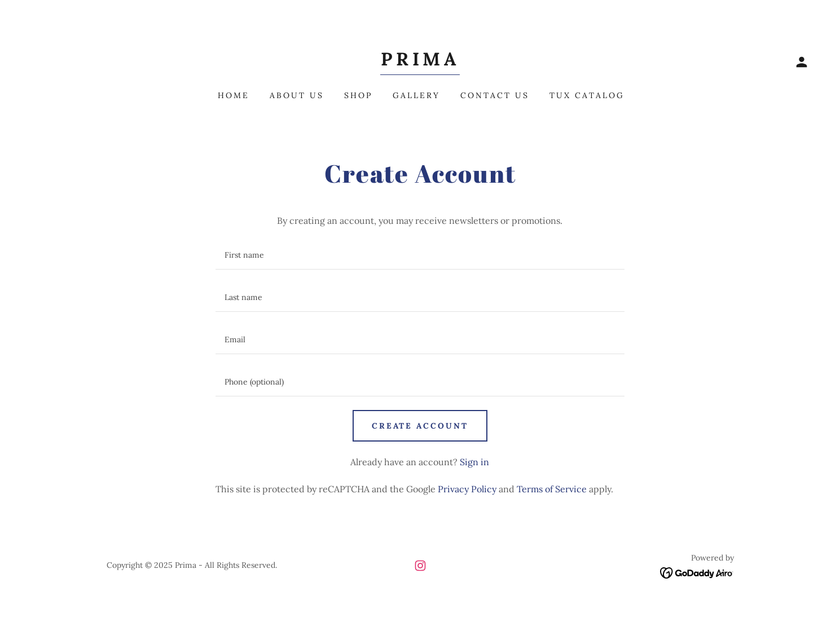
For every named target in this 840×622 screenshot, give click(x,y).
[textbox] (420, 255)
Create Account (420, 426)
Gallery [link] (416, 95)
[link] (420, 62)
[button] (802, 62)
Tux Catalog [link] (587, 95)
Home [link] (234, 95)
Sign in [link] (474, 462)
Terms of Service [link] (552, 489)
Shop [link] (358, 95)
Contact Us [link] (495, 95)
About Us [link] (297, 95)
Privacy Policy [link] (467, 489)
